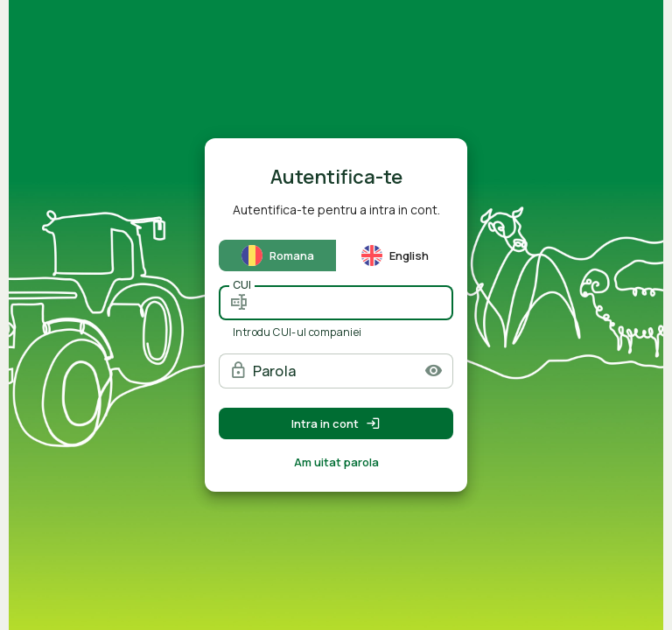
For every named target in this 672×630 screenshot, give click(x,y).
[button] (434, 371)
